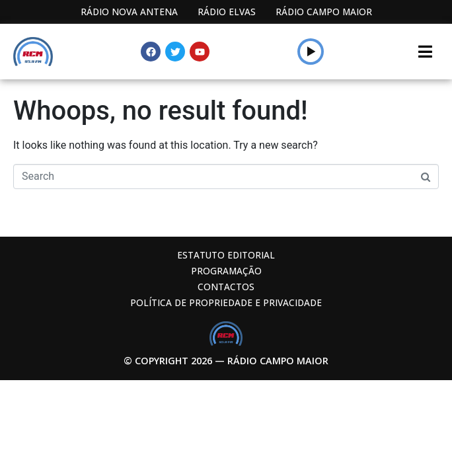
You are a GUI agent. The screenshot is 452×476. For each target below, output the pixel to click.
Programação (226, 271)
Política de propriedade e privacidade (226, 302)
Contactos (226, 287)
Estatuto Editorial (226, 255)
